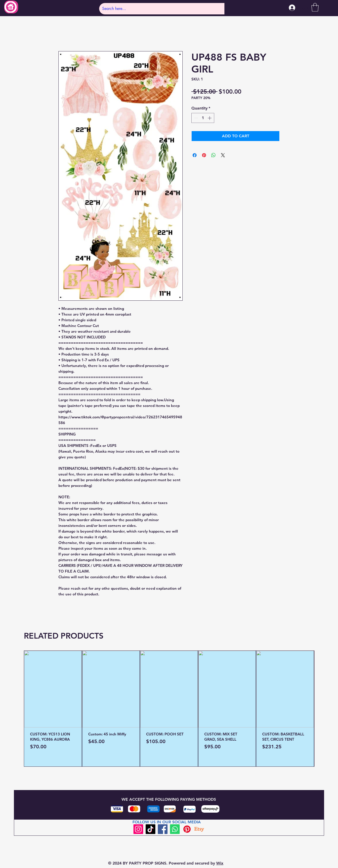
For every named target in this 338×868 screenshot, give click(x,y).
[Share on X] (223, 155)
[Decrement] (196, 118)
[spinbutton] (203, 118)
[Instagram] (138, 829)
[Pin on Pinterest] (204, 155)
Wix (220, 863)
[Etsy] (199, 829)
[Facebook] (163, 829)
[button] (315, 7)
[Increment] (210, 118)
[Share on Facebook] (195, 155)
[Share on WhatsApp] (213, 155)
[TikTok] (150, 829)
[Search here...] (161, 9)
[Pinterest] (187, 829)
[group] (169, 708)
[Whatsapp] (175, 829)
